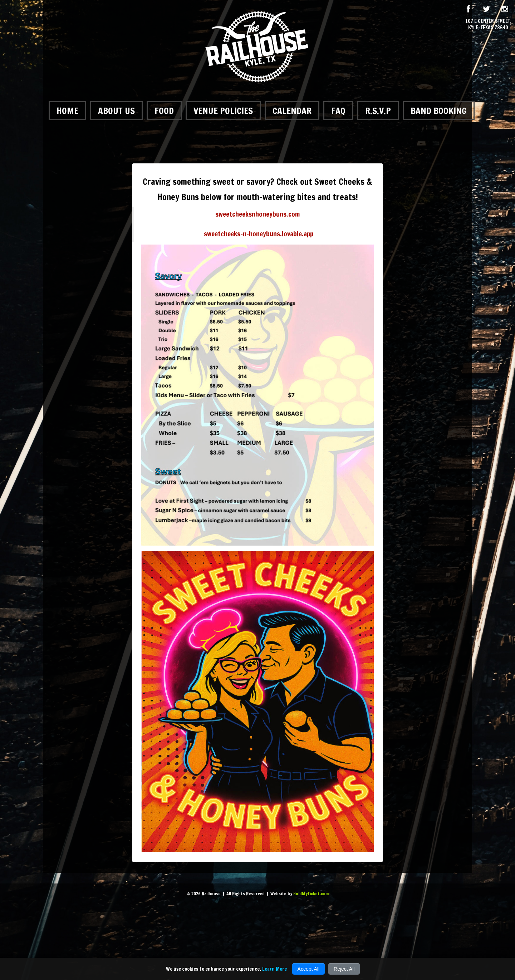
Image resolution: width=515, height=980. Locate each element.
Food (164, 111)
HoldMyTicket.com (311, 894)
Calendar (292, 111)
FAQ (338, 111)
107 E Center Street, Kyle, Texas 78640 (488, 24)
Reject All (344, 969)
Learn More (274, 969)
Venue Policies (223, 111)
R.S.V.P (378, 111)
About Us (116, 111)
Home (67, 111)
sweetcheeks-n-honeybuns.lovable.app (259, 234)
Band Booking (439, 111)
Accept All (308, 969)
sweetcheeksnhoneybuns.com (257, 214)
